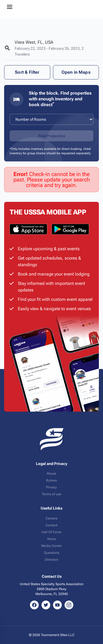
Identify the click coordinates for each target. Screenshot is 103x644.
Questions (52, 553)
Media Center (51, 546)
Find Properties (52, 136)
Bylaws (51, 480)
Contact (51, 525)
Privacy (51, 487)
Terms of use (51, 494)
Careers (51, 518)
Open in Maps (76, 72)
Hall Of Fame (51, 532)
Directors (51, 560)
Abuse (51, 474)
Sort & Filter (27, 72)
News (51, 539)
